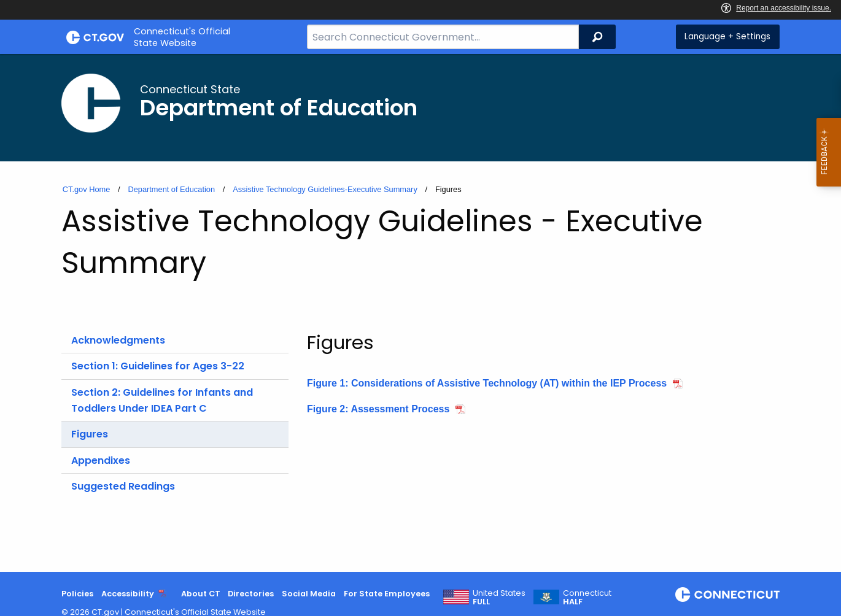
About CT (201, 594)
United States (499, 598)
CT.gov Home (87, 189)
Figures (90, 434)
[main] (420, 313)
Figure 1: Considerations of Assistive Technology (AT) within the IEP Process (487, 383)
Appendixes (101, 460)
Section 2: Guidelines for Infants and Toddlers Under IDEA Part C (162, 400)
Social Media (309, 594)
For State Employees (387, 594)
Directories (251, 594)
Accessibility (128, 594)
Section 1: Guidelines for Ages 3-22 (158, 366)
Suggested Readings (123, 486)
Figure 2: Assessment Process (378, 409)
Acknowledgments (118, 340)
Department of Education (171, 189)
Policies (77, 594)
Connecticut (587, 598)
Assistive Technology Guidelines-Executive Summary (325, 189)
